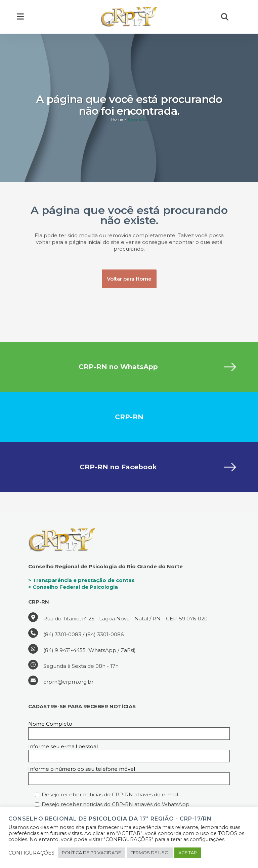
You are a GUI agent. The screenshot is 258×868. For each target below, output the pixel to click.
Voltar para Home (129, 279)
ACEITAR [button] (188, 853)
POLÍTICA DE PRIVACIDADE (91, 853)
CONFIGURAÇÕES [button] (31, 853)
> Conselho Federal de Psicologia (73, 587)
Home (117, 119)
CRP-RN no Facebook (118, 467)
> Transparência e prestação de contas (81, 580)
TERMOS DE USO (150, 853)
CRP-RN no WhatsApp (118, 367)
